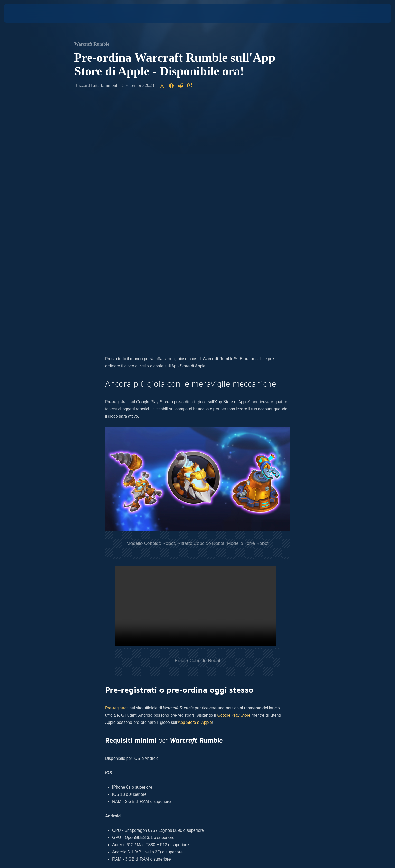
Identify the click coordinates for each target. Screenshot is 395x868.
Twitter (144, 660)
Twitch (206, 660)
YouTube (167, 660)
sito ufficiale (230, 653)
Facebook (187, 660)
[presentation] (23, 13)
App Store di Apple (195, 480)
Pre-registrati (117, 466)
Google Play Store (234, 473)
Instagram (127, 660)
